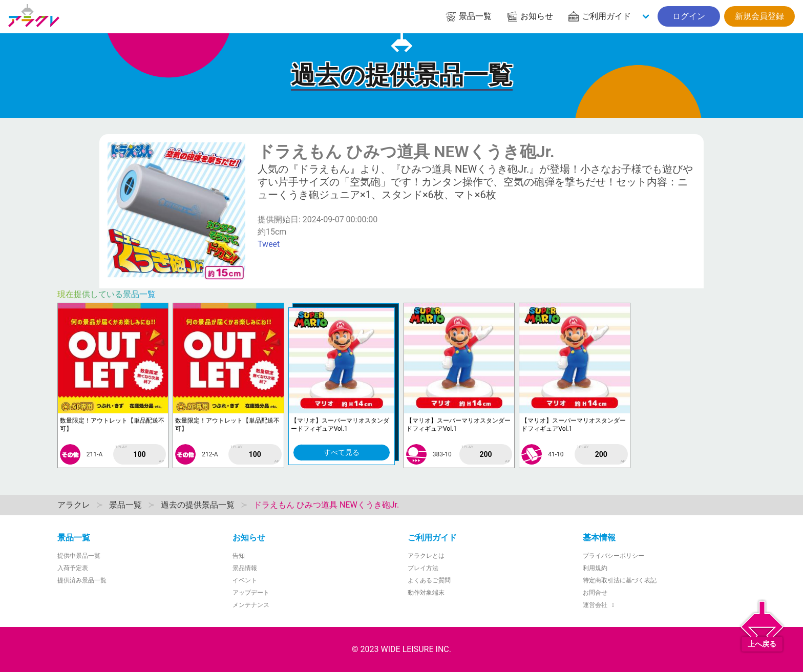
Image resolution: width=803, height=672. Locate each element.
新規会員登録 (759, 16)
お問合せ (595, 593)
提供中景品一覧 (79, 556)
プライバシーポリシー (614, 556)
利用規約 (595, 568)
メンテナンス (251, 605)
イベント (245, 580)
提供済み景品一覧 (82, 580)
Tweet (269, 244)
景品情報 (245, 568)
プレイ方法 (423, 568)
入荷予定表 (73, 568)
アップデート (251, 593)
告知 (239, 556)
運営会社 (600, 605)
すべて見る (342, 452)
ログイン (689, 16)
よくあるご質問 (429, 580)
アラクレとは (426, 556)
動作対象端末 (426, 593)
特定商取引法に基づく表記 (620, 580)
